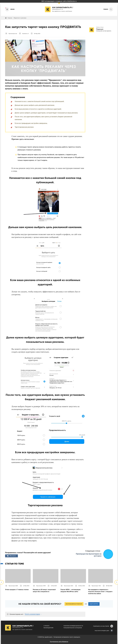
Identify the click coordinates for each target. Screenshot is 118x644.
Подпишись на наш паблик (101, 626)
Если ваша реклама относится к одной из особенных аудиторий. (38, 109)
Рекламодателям (48, 628)
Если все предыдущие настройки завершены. (31, 123)
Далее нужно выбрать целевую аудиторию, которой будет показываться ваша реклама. (46, 113)
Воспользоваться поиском (74, 604)
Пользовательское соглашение (73, 628)
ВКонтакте (13, 556)
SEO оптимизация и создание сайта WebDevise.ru (59, 1)
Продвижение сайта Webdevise (59, 642)
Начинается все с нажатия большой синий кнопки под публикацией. (40, 101)
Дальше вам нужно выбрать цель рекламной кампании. (35, 105)
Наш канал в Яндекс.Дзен (102, 631)
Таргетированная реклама (24, 127)
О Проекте (46, 626)
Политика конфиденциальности (73, 626)
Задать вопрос (94, 604)
